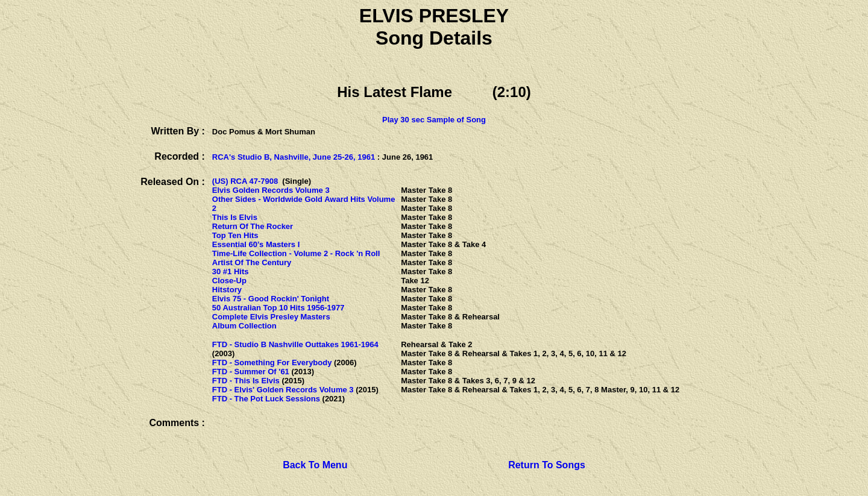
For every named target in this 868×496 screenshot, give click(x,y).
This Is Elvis (235, 217)
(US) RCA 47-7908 (245, 181)
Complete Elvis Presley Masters (271, 317)
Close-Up (229, 281)
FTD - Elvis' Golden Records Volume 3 (283, 390)
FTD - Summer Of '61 (251, 372)
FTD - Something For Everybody (272, 363)
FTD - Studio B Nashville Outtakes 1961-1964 (295, 344)
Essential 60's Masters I (256, 244)
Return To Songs (547, 465)
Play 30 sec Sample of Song (434, 120)
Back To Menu (315, 465)
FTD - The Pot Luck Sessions (266, 399)
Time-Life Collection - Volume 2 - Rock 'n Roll (296, 253)
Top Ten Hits (235, 235)
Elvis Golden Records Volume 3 (271, 190)
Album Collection (244, 326)
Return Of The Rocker (253, 226)
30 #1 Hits (231, 272)
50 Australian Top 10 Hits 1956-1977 (278, 308)
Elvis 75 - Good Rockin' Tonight (271, 299)
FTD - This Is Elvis (246, 381)
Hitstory (227, 290)
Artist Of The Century (252, 262)
